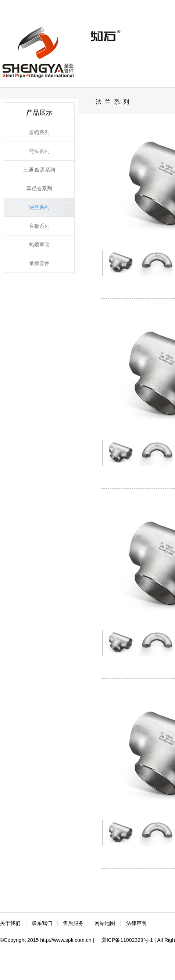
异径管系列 (39, 189)
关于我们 (10, 923)
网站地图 (105, 923)
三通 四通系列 (39, 170)
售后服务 (73, 923)
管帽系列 (39, 132)
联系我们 (42, 923)
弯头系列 (39, 151)
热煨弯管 (39, 245)
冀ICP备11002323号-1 (127, 940)
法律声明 (136, 923)
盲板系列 (39, 226)
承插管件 (39, 263)
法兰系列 (39, 207)
